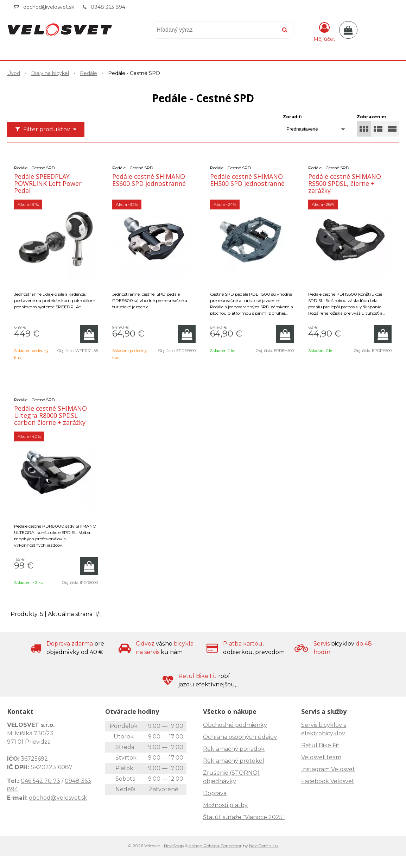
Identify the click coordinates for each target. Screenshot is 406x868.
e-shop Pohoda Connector (215, 846)
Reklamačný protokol (234, 761)
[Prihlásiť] (324, 31)
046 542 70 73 (40, 781)
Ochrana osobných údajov (240, 737)
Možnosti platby (225, 805)
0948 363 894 (108, 7)
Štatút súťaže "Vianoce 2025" (244, 817)
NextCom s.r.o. (264, 846)
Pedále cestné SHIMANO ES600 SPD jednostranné (149, 180)
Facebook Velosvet (328, 781)
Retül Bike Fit (320, 745)
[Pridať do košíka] (89, 334)
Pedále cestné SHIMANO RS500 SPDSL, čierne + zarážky (345, 183)
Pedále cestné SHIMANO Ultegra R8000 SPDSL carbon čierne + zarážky (50, 415)
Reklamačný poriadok (234, 749)
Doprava (215, 793)
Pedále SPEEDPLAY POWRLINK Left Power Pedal (48, 183)
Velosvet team (321, 757)
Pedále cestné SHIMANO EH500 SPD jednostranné (247, 180)
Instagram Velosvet (328, 769)
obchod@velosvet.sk (49, 7)
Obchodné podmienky (235, 725)
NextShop (174, 846)
